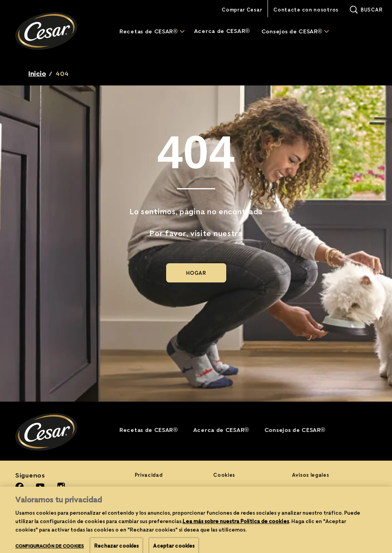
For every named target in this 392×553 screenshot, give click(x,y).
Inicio (37, 73)
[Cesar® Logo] (56, 432)
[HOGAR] (196, 273)
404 (62, 73)
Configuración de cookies (248, 503)
